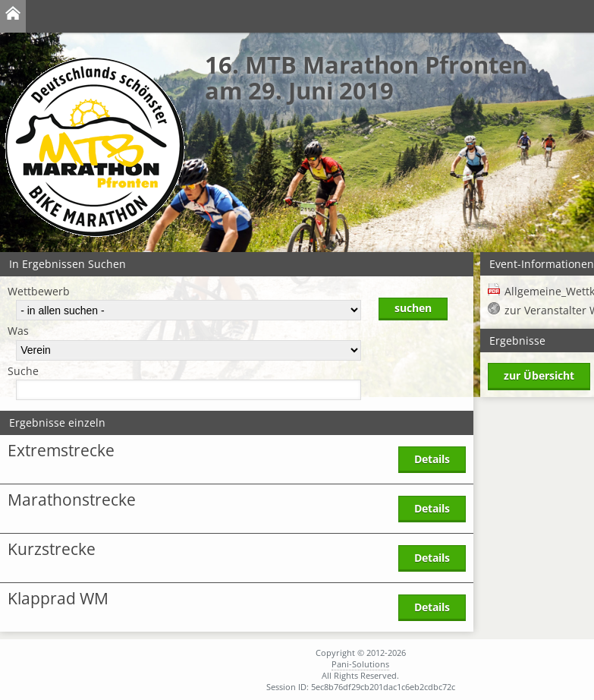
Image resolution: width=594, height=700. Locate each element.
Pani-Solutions (360, 664)
